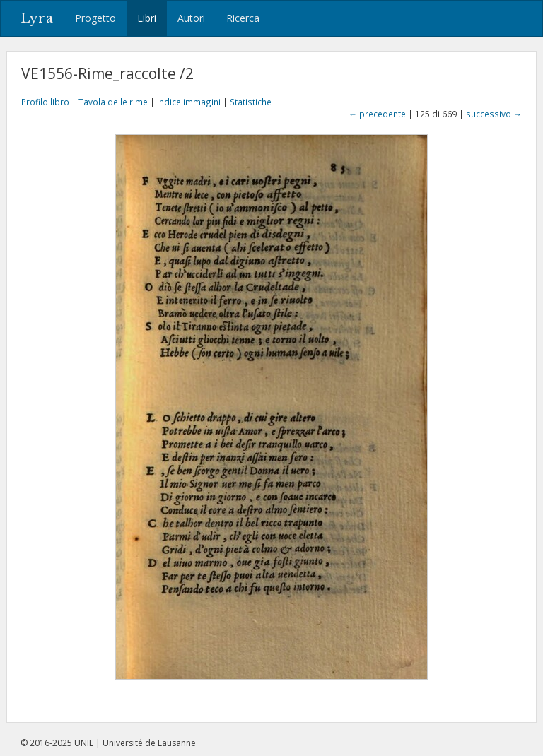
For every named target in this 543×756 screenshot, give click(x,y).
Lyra (37, 18)
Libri (147, 18)
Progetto (95, 18)
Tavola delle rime (113, 102)
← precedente (377, 114)
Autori (191, 18)
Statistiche (251, 102)
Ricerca (243, 18)
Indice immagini (189, 102)
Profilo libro (45, 102)
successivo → (494, 114)
